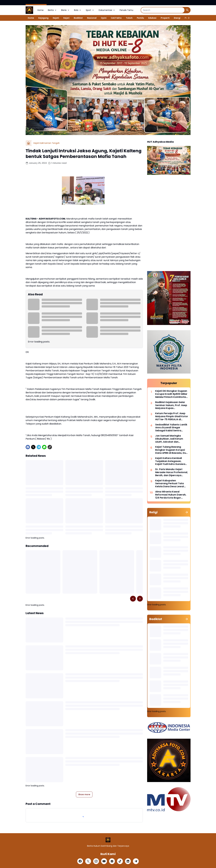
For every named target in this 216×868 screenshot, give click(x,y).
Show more (84, 794)
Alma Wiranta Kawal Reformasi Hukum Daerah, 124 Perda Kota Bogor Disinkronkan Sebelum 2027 (172, 495)
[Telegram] (39, 447)
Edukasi (152, 18)
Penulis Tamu (126, 10)
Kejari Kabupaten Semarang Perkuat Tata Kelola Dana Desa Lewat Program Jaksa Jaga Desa (171, 484)
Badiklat (78, 18)
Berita (52, 10)
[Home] (29, 143)
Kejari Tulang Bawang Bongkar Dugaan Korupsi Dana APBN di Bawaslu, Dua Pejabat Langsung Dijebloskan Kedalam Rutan (172, 450)
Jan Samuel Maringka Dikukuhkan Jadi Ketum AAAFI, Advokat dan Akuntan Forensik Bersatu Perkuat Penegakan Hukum (171, 439)
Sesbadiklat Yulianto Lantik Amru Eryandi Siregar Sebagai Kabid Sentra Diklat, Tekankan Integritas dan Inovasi (171, 428)
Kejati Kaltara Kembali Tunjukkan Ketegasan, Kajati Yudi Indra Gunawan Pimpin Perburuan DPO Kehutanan (171, 461)
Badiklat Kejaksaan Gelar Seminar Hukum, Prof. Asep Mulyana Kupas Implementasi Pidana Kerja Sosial (171, 405)
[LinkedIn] (128, 861)
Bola (78, 10)
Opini (104, 18)
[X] (33, 447)
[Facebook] (28, 447)
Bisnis (65, 10)
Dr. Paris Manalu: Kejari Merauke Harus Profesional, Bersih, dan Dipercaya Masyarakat (172, 472)
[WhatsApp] (44, 447)
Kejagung (43, 18)
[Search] (163, 10)
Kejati (56, 18)
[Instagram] (96, 861)
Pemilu (140, 18)
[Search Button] (187, 10)
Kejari (66, 18)
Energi (177, 18)
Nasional (92, 18)
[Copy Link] (50, 447)
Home (41, 10)
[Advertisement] (169, 223)
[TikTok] (120, 861)
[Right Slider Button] (188, 18)
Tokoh (129, 18)
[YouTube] (104, 861)
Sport (90, 10)
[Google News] (112, 861)
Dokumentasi (107, 10)
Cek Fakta (116, 18)
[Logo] (108, 840)
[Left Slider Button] (133, 599)
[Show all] (187, 512)
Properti (165, 18)
